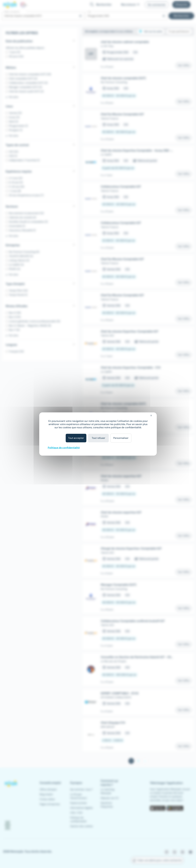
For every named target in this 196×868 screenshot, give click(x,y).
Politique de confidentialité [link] (64, 448)
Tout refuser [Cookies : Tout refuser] (98, 438)
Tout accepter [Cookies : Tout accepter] (76, 438)
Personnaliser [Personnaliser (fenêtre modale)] (121, 438)
